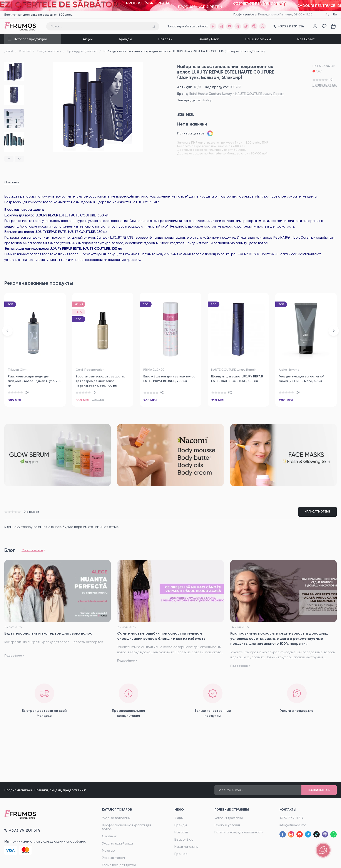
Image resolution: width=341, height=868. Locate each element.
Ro (328, 15)
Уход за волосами (49, 51)
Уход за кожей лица (117, 843)
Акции (88, 39)
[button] (9, 159)
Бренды (125, 39)
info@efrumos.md (293, 825)
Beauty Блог (209, 39)
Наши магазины (258, 39)
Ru (335, 14)
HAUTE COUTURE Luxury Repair (259, 94)
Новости (165, 39)
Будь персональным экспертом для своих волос (48, 633)
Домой (9, 51)
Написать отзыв (325, 85)
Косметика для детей (119, 865)
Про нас (181, 854)
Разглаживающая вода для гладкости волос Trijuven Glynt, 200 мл (35, 381)
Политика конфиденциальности (239, 832)
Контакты (288, 810)
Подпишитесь (319, 790)
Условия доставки (229, 818)
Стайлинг (109, 836)
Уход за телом (113, 858)
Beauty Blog (184, 840)
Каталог (25, 51)
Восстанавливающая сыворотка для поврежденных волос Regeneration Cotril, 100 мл (100, 381)
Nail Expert (306, 39)
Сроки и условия (227, 825)
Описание (12, 182)
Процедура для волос (82, 51)
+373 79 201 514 (292, 818)
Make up (108, 851)
